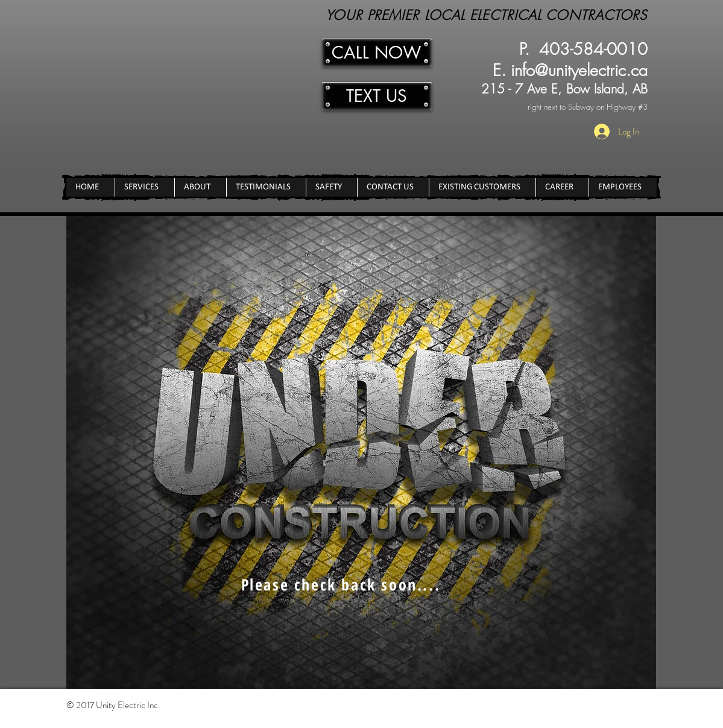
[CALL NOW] (377, 53)
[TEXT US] (377, 96)
